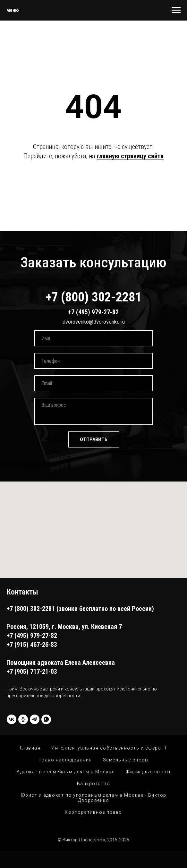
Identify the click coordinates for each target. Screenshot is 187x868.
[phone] (94, 361)
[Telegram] (35, 719)
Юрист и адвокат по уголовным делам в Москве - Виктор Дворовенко (94, 798)
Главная (30, 748)
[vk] (12, 719)
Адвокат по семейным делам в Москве (66, 772)
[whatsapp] (46, 719)
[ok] (23, 719)
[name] (94, 338)
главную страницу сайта (130, 156)
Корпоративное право (93, 812)
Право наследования (65, 760)
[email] (94, 383)
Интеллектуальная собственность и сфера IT (109, 748)
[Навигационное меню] (176, 10)
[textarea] (94, 411)
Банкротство (94, 784)
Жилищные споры (148, 772)
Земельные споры (126, 760)
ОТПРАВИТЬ (94, 439)
